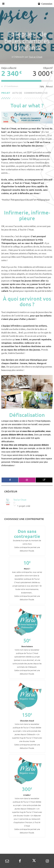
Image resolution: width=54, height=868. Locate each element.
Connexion (45, 4)
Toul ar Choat (36, 57)
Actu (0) (17, 93)
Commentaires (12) (36, 93)
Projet (6, 93)
